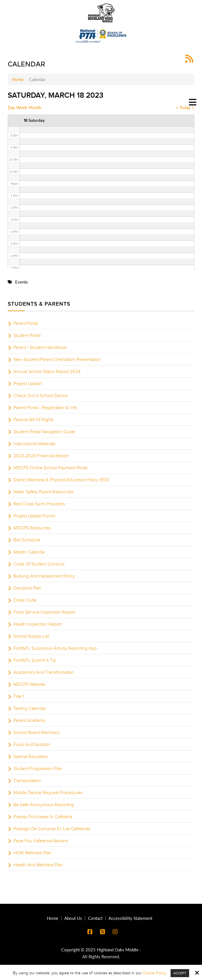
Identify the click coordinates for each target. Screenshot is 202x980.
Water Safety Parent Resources (43, 492)
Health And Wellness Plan (38, 865)
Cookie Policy (154, 973)
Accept (180, 973)
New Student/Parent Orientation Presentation (57, 360)
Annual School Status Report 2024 (47, 372)
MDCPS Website (29, 684)
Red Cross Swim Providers (39, 504)
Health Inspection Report (38, 624)
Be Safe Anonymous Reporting (44, 805)
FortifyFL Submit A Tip (35, 660)
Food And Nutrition (32, 745)
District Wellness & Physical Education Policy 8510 (61, 480)
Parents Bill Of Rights (33, 420)
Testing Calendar (30, 708)
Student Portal (27, 335)
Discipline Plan (27, 588)
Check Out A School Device (41, 396)
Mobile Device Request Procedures (48, 793)
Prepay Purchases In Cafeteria (43, 817)
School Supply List (31, 636)
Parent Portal (26, 323)
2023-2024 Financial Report (41, 456)
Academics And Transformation (44, 672)
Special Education (31, 757)
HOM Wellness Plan (32, 853)
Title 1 (19, 696)
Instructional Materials (34, 444)
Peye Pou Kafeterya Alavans (41, 841)
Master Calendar (29, 552)
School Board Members (36, 732)
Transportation (27, 781)
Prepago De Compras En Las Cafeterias (52, 829)
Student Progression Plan (38, 769)
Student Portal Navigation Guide (44, 432)
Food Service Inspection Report (44, 612)
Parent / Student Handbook (40, 347)
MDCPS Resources (32, 528)
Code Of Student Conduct (39, 564)
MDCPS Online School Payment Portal (50, 468)
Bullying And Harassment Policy (44, 576)
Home (18, 79)
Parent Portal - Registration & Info (45, 408)
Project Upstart (28, 384)
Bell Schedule (27, 540)
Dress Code (25, 600)
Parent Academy (30, 720)
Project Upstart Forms (34, 516)
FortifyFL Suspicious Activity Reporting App (55, 648)
